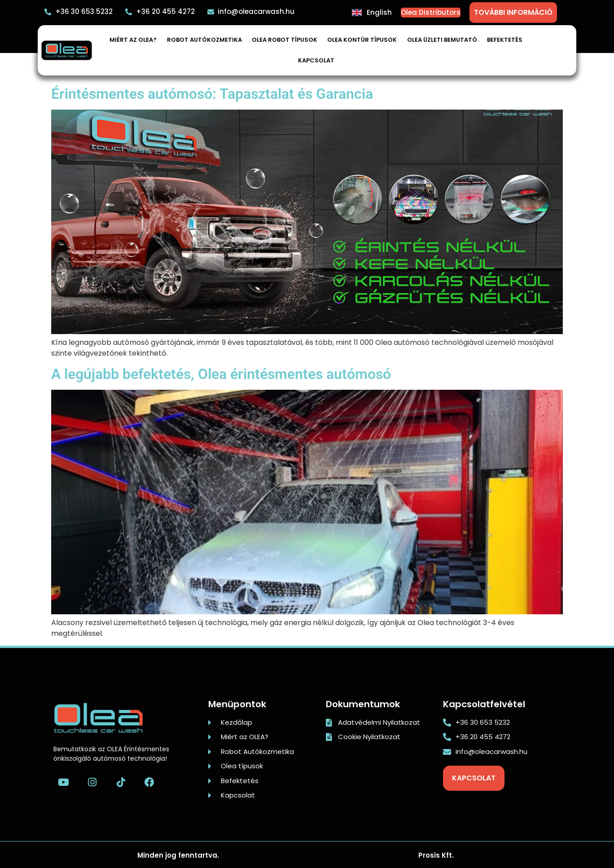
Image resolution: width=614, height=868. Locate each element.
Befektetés (505, 40)
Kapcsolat (316, 60)
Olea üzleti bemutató (442, 40)
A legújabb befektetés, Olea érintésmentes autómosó (221, 374)
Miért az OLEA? (133, 40)
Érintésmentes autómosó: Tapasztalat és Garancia (212, 94)
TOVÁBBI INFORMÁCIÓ (513, 12)
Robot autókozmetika (204, 40)
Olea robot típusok (285, 40)
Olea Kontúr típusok (362, 40)
